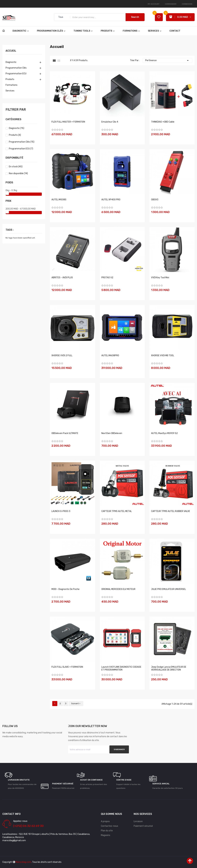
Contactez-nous (110, 826)
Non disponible (18, 173)
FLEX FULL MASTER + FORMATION (68, 122)
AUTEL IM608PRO (110, 356)
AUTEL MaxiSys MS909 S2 (164, 433)
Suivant (76, 703)
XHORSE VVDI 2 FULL (62, 356)
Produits (10, 79)
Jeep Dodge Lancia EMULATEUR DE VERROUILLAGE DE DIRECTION (169, 668)
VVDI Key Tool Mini (160, 278)
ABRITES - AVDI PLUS (62, 278)
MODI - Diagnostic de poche (65, 589)
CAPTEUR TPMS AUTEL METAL (117, 511)
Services (10, 91)
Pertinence (167, 60)
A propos (105, 821)
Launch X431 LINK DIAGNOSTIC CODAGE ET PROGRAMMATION (121, 668)
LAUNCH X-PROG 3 (61, 511)
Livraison (138, 821)
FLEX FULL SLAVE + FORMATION (67, 667)
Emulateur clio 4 (110, 122)
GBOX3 (155, 200)
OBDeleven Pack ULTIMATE (65, 433)
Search (135, 17)
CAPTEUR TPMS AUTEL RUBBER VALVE (171, 511)
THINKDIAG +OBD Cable (163, 122)
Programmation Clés (16, 68)
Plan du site (107, 831)
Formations (11, 85)
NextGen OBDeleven (112, 433)
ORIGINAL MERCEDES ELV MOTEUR (118, 589)
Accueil (11, 51)
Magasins (106, 835)
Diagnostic (11, 62)
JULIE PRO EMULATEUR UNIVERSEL (168, 589)
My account (154, 4)
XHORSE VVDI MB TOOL (163, 356)
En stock (16, 167)
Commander (171, 4)
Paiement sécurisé (143, 826)
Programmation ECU (16, 74)
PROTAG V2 (107, 278)
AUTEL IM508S (59, 200)
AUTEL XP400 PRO (111, 200)
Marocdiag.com (23, 862)
